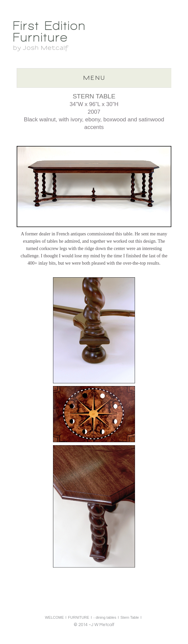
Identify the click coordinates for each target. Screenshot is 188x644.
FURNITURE (79, 617)
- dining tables (105, 617)
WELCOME (54, 617)
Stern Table (129, 617)
